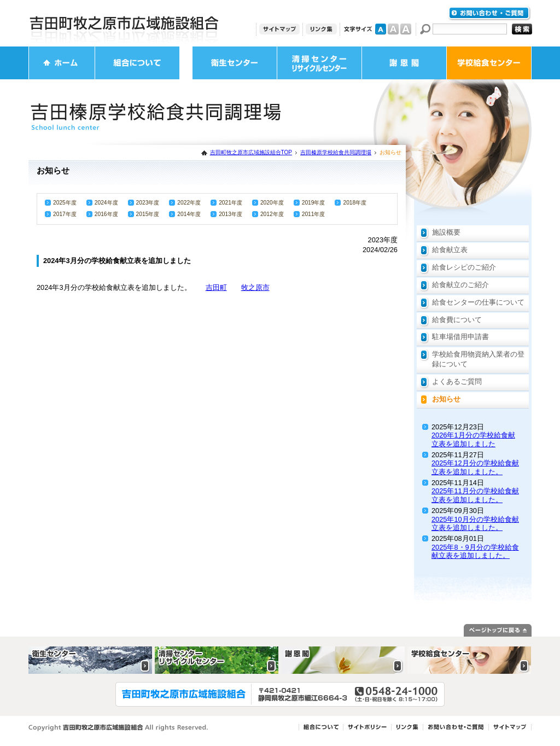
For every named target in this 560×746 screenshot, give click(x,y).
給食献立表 (450, 250)
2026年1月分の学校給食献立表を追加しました (473, 439)
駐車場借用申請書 (460, 337)
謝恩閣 (404, 63)
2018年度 (355, 203)
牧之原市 (255, 287)
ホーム (62, 63)
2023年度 (148, 203)
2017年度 (65, 214)
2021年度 (231, 203)
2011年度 (314, 214)
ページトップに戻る (498, 630)
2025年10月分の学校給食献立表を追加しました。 (475, 523)
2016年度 (106, 214)
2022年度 (189, 203)
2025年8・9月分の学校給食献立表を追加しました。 (475, 551)
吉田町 (216, 287)
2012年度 (272, 214)
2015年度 (148, 214)
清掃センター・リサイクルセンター (319, 63)
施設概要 (446, 232)
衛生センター (235, 63)
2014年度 (189, 214)
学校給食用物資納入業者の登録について (478, 359)
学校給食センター (489, 63)
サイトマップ (279, 29)
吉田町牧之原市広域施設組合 (124, 23)
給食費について (457, 320)
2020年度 (272, 203)
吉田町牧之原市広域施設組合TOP (251, 152)
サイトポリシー (367, 727)
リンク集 (321, 29)
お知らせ (446, 399)
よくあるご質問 (457, 381)
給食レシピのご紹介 (464, 267)
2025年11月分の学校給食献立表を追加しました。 (475, 495)
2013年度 (231, 214)
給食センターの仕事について (478, 302)
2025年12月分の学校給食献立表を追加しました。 (475, 467)
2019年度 (314, 203)
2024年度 (106, 203)
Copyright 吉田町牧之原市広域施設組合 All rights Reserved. (118, 728)
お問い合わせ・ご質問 (489, 13)
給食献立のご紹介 (460, 285)
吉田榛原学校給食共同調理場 (336, 152)
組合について (137, 63)
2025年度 (65, 203)
